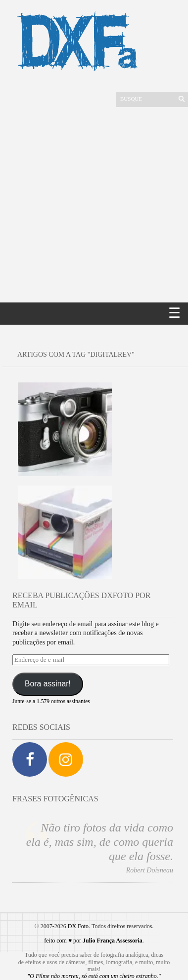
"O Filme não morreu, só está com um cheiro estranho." (94, 976)
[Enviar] (182, 99)
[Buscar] (146, 99)
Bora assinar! (48, 684)
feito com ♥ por (93, 941)
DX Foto (78, 926)
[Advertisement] (93, 205)
